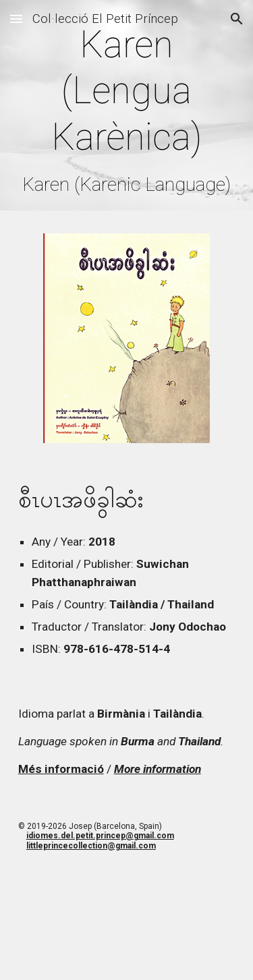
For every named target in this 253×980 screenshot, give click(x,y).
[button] (16, 19)
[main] (127, 109)
